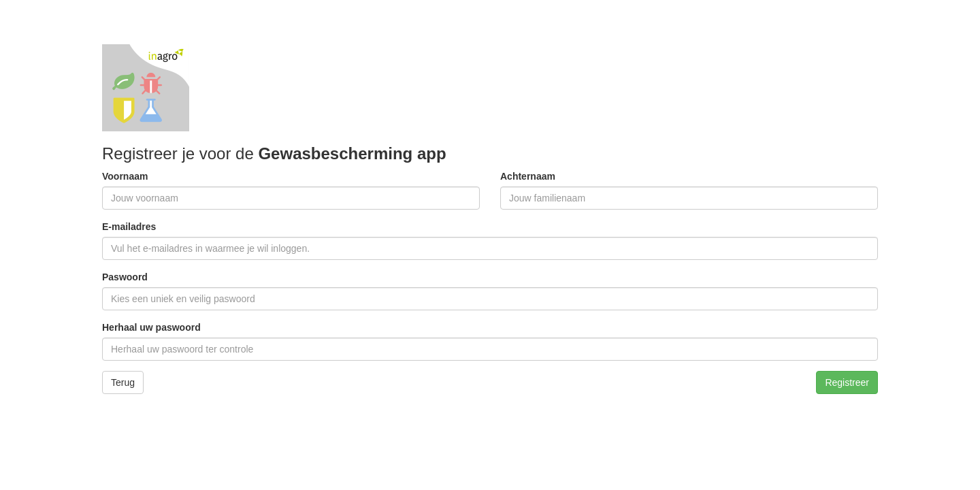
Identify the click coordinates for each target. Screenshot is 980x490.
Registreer (847, 382)
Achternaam (528, 176)
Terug (123, 382)
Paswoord (125, 277)
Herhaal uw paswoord (151, 327)
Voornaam (125, 176)
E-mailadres (129, 227)
